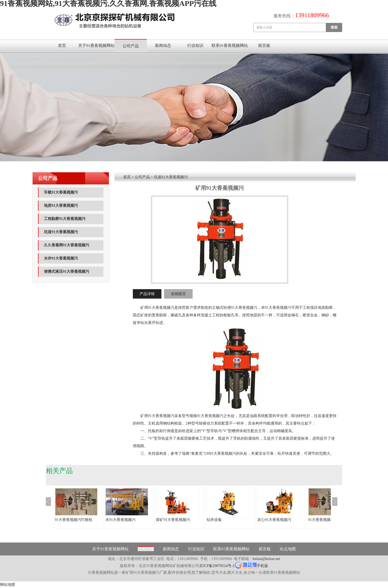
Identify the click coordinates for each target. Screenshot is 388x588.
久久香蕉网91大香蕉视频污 (67, 245)
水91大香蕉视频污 (120, 520)
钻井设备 (214, 520)
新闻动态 (163, 45)
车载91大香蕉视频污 (61, 192)
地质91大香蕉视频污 (61, 206)
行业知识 (195, 45)
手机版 (262, 566)
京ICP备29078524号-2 (217, 566)
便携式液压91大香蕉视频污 (67, 272)
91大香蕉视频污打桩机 (74, 520)
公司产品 (131, 46)
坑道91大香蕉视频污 (61, 232)
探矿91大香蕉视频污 (173, 520)
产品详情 (147, 294)
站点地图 (288, 549)
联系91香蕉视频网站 (230, 45)
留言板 (264, 45)
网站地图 (8, 585)
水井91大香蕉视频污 (61, 258)
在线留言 (178, 294)
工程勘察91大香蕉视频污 (65, 219)
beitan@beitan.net (266, 559)
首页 (62, 45)
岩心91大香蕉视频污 (274, 520)
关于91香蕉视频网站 (96, 45)
